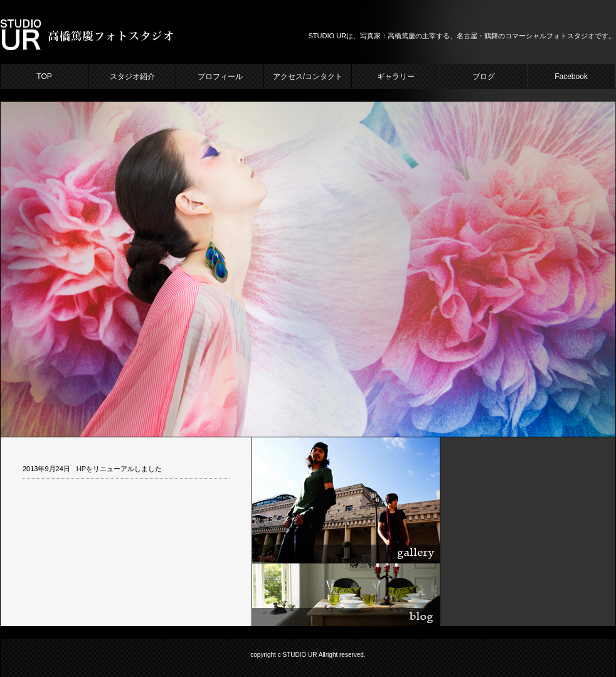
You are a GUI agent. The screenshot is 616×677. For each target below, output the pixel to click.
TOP (44, 77)
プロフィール (220, 77)
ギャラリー (396, 77)
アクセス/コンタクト (308, 77)
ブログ (484, 77)
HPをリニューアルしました (119, 469)
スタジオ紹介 (132, 77)
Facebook (571, 77)
